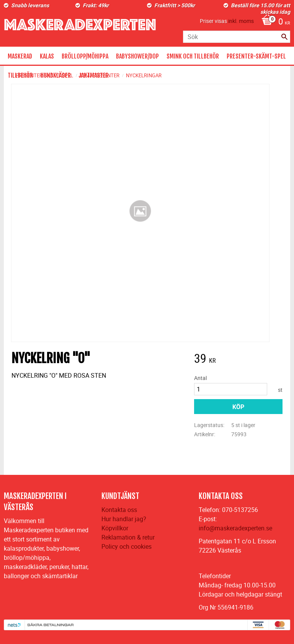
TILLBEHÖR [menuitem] (20, 75)
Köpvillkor (115, 528)
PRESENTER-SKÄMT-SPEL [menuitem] (256, 56)
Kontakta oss (119, 510)
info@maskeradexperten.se (235, 528)
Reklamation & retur (128, 537)
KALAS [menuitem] (47, 56)
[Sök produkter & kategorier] (237, 37)
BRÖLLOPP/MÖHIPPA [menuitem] (85, 56)
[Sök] (284, 37)
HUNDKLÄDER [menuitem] (56, 75)
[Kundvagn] (274, 22)
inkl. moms (241, 21)
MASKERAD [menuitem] (20, 56)
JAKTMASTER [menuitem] (94, 75)
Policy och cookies (127, 546)
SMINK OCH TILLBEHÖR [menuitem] (193, 56)
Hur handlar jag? (124, 519)
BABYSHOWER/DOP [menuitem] (137, 56)
